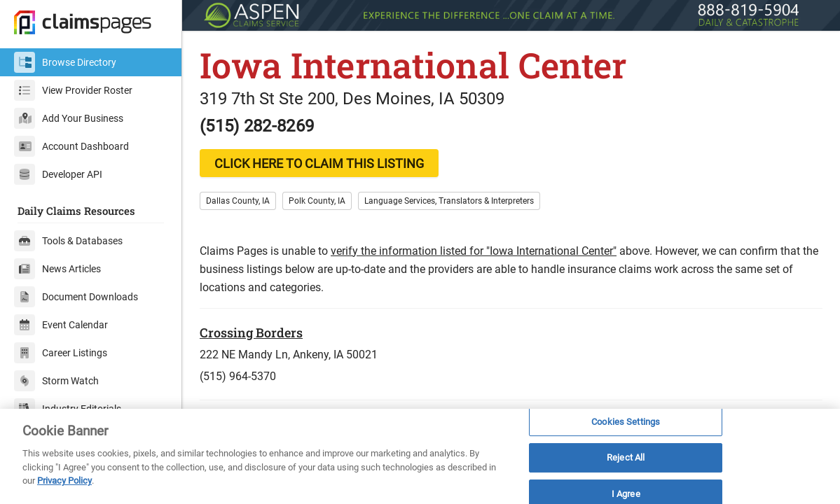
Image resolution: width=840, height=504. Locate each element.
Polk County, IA (317, 201)
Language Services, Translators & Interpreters (449, 201)
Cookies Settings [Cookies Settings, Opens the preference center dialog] (626, 422)
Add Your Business (69, 118)
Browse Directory (65, 62)
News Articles (57, 269)
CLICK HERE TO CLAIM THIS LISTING (319, 163)
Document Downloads (76, 297)
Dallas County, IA (238, 201)
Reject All (626, 457)
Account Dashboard (71, 146)
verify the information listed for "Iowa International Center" (474, 251)
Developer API (58, 174)
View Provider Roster (73, 90)
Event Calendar (61, 325)
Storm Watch (56, 381)
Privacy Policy (64, 481)
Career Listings (61, 353)
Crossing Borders (251, 332)
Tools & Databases (68, 241)
